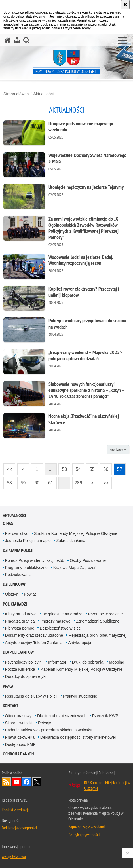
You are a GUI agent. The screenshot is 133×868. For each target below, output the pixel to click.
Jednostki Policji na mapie (28, 541)
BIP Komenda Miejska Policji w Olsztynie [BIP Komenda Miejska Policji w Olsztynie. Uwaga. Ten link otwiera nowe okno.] (107, 785)
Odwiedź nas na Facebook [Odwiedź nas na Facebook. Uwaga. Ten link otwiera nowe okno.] (27, 782)
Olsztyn (12, 594)
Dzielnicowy (14, 584)
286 (77, 481)
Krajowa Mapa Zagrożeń (75, 568)
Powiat (30, 594)
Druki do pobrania (88, 662)
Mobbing (117, 662)
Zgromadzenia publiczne (98, 621)
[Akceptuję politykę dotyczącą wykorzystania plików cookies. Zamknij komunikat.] (125, 5)
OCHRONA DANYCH (18, 754)
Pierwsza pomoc (20, 628)
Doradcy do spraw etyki (26, 676)
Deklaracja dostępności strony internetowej (78, 737)
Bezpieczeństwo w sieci (61, 628)
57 (118, 468)
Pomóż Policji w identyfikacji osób (35, 560)
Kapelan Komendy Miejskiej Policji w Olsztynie (81, 669)
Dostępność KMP (20, 744)
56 (104, 468)
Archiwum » (118, 450)
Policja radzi (15, 604)
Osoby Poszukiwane (88, 560)
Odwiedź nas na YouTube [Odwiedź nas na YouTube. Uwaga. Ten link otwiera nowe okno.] (16, 782)
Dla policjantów (18, 652)
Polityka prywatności (84, 835)
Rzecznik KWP (105, 716)
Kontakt (11, 706)
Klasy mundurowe (21, 614)
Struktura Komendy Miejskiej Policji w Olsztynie (76, 533)
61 (49, 481)
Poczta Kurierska (20, 669)
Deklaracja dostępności (19, 828)
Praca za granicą (20, 621)
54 (77, 468)
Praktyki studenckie (80, 696)
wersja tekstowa (14, 856)
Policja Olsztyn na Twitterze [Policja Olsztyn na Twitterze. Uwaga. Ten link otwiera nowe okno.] (37, 782)
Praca (8, 686)
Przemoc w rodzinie (105, 614)
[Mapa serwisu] (17, 40)
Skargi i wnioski (19, 723)
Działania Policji (18, 550)
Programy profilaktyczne (26, 568)
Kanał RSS (6, 782)
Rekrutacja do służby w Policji (31, 696)
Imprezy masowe (56, 621)
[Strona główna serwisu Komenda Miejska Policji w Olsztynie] (8, 40)
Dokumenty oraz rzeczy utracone (34, 635)
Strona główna (16, 94)
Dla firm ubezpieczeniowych (62, 716)
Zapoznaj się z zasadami (86, 827)
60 (35, 481)
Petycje (45, 723)
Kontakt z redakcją (16, 810)
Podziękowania (18, 575)
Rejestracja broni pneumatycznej (97, 635)
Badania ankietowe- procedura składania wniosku (49, 730)
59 (22, 481)
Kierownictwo (17, 533)
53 (63, 468)
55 (90, 468)
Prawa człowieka (20, 737)
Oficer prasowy (18, 716)
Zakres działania (71, 541)
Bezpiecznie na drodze (62, 614)
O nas (8, 523)
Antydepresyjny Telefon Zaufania (34, 643)
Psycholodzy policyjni (24, 662)
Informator (57, 662)
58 (8, 481)
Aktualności (43, 94)
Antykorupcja (80, 643)
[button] (123, 41)
